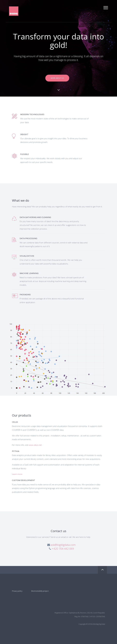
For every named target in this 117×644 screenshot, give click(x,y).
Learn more (17, 474)
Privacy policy (17, 591)
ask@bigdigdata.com (63, 545)
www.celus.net (35, 445)
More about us (57, 78)
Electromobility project (40, 591)
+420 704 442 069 (63, 549)
